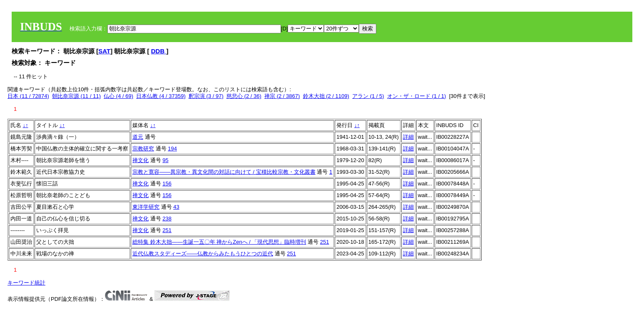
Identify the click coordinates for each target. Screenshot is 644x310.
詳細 (408, 137)
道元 (138, 137)
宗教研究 (143, 149)
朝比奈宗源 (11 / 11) (76, 96)
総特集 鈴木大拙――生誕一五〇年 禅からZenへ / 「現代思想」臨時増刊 (219, 242)
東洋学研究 (146, 207)
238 (167, 219)
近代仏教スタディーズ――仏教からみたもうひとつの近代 (203, 254)
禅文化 (140, 160)
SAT (104, 51)
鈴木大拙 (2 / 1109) (326, 96)
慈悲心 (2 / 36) (244, 96)
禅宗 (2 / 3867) (282, 96)
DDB (159, 51)
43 (176, 207)
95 (165, 160)
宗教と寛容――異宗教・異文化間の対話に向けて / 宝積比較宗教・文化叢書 (224, 172)
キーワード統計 (26, 283)
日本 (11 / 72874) (28, 96)
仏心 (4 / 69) (118, 96)
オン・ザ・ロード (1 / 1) (417, 96)
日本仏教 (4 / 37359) (161, 96)
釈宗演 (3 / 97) (206, 96)
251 (167, 230)
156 (167, 184)
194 (172, 149)
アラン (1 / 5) (368, 96)
